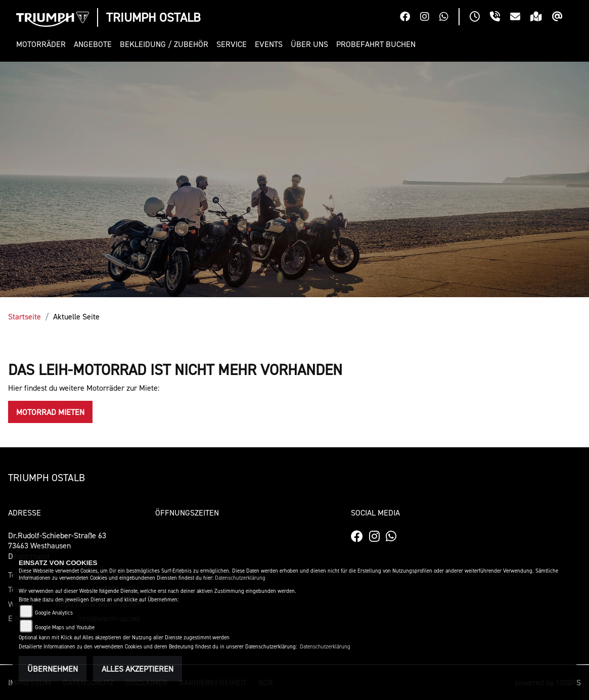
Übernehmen (53, 669)
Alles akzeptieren (138, 669)
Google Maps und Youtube (65, 627)
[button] (43, 44)
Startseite (25, 316)
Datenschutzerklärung (240, 578)
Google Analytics (54, 613)
